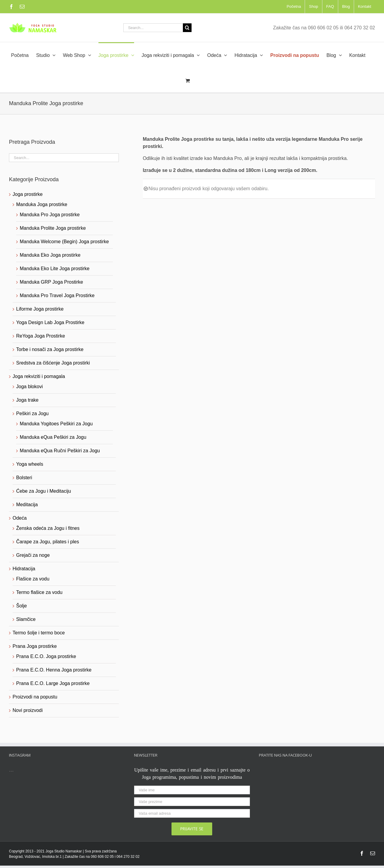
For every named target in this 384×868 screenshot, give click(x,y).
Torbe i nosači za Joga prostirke (50, 349)
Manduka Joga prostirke (42, 204)
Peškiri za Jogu (32, 413)
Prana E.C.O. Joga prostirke (46, 656)
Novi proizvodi (28, 710)
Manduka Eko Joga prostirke (50, 255)
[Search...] (153, 28)
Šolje (22, 606)
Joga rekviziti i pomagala (39, 376)
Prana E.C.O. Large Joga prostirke (53, 683)
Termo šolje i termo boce (39, 633)
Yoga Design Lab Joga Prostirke (50, 322)
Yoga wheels (30, 464)
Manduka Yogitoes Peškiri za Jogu (56, 424)
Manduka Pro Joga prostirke (50, 215)
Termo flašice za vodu (39, 592)
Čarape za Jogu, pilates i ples (48, 542)
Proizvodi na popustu (35, 697)
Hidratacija (24, 569)
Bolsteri (24, 478)
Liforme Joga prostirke (40, 309)
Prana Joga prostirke (35, 646)
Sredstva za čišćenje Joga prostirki (53, 363)
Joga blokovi (29, 387)
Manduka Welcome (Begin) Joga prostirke (64, 242)
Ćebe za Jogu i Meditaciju (44, 491)
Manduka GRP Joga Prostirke (51, 282)
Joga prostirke (28, 194)
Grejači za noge (33, 555)
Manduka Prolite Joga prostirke (53, 228)
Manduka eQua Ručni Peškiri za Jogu (60, 451)
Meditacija (27, 505)
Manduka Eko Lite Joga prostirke (55, 269)
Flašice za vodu (33, 579)
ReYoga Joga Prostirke (41, 336)
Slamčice (26, 619)
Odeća (20, 518)
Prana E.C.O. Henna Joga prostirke (54, 670)
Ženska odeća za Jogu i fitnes (48, 528)
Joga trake (27, 400)
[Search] (187, 28)
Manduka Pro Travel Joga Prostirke (57, 295)
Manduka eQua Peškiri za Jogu (53, 437)
